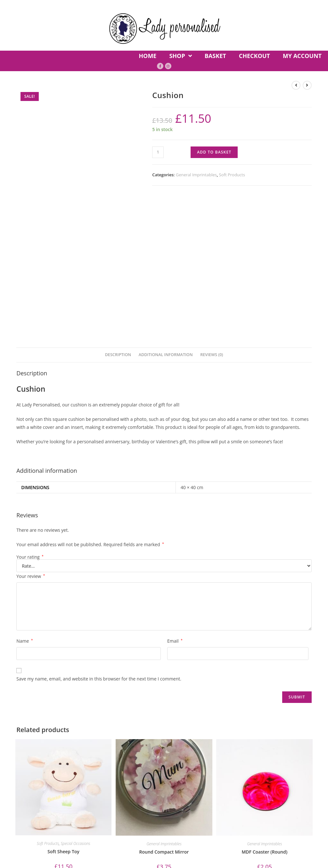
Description (118, 214)
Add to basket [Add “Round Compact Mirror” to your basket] (164, 738)
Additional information (166, 214)
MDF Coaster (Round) (264, 711)
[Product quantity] (158, 152)
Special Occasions (76, 702)
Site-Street (307, 823)
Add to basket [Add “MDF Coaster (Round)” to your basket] (265, 738)
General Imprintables (196, 175)
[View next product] (307, 85)
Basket (56, 774)
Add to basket (214, 152)
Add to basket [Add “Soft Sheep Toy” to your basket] (63, 737)
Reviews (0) (212, 214)
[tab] (118, 214)
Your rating (30, 416)
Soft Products (232, 175)
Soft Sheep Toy (63, 710)
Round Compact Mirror (164, 711)
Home (13, 774)
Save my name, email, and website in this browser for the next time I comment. (99, 538)
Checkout (84, 774)
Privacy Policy (195, 774)
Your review (31, 435)
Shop (34, 774)
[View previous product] (296, 85)
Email (175, 500)
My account (119, 774)
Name (25, 500)
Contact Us (156, 774)
